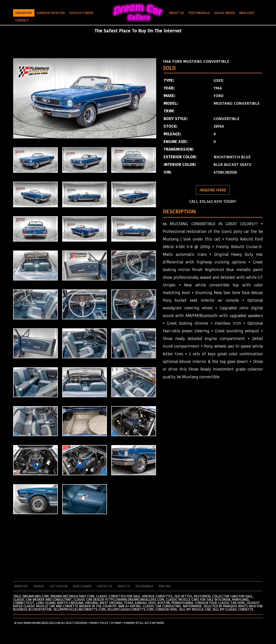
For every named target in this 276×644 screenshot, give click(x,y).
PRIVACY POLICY (99, 623)
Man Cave (247, 13)
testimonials (144, 586)
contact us (104, 586)
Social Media (225, 13)
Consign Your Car (51, 13)
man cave (165, 586)
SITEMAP (116, 623)
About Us (176, 13)
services (39, 586)
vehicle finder (82, 586)
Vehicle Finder (81, 13)
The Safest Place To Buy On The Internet (138, 31)
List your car (59, 586)
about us (124, 586)
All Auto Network (152, 623)
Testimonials (199, 13)
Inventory (24, 13)
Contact (22, 20)
